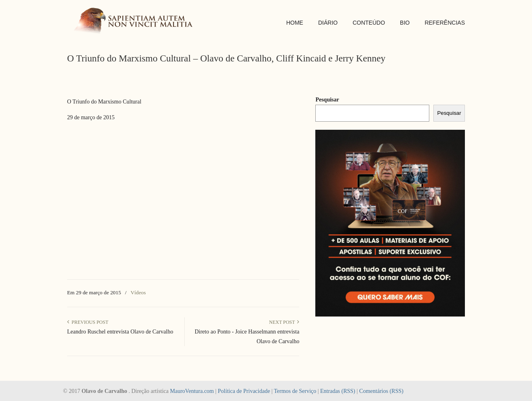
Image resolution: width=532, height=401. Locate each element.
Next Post (284, 322)
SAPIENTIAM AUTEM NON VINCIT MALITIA (136, 22)
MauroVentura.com (192, 391)
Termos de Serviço (295, 391)
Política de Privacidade (244, 391)
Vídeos (138, 292)
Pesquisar (327, 100)
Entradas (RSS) (338, 391)
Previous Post (88, 322)
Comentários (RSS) (381, 391)
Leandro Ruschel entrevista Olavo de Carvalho (120, 332)
